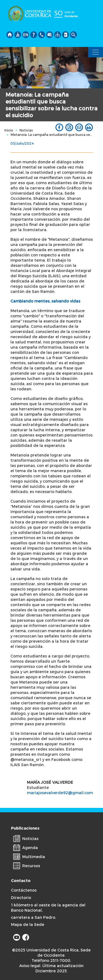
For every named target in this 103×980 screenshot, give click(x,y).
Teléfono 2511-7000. (51, 960)
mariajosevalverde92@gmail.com (60, 793)
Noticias (26, 130)
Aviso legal (30, 966)
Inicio (9, 130)
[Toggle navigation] (96, 52)
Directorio (21, 898)
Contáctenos (24, 890)
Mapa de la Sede (28, 924)
